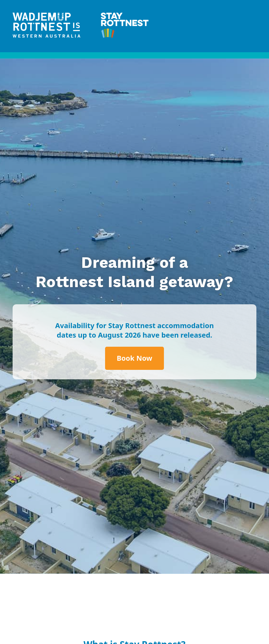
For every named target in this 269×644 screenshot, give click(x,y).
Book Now (134, 358)
